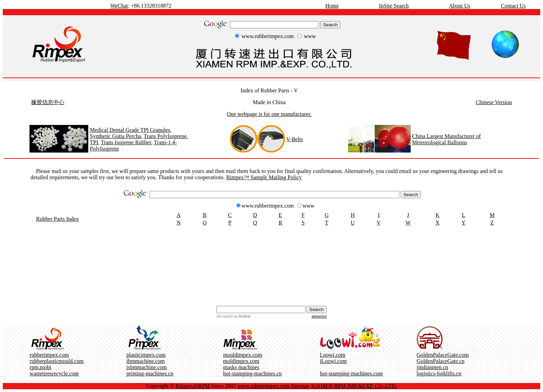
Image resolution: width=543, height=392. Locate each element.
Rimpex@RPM (193, 386)
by (242, 316)
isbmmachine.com (147, 367)
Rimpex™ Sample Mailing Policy (264, 177)
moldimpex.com (241, 361)
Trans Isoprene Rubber (126, 142)
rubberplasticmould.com (57, 361)
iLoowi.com (333, 361)
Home (332, 6)
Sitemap (300, 386)
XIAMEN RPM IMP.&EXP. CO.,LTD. (354, 386)
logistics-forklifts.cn (439, 373)
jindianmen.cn (432, 367)
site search (225, 316)
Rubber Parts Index (57, 219)
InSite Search (394, 6)
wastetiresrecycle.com (54, 373)
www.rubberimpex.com (264, 386)
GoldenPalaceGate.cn (440, 361)
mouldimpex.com (242, 355)
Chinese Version (494, 102)
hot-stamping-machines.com (351, 373)
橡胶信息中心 (48, 102)
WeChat (119, 6)
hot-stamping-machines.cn (252, 373)
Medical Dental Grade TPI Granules (130, 130)
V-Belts (295, 139)
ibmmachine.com (146, 361)
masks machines (241, 367)
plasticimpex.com (146, 355)
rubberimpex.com (49, 355)
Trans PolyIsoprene (165, 136)
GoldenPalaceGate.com (443, 355)
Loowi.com (333, 355)
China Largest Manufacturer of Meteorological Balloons (446, 139)
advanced (319, 316)
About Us (460, 6)
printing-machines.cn (150, 373)
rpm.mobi (41, 367)
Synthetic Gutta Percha (115, 136)
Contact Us (514, 6)
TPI (94, 142)
